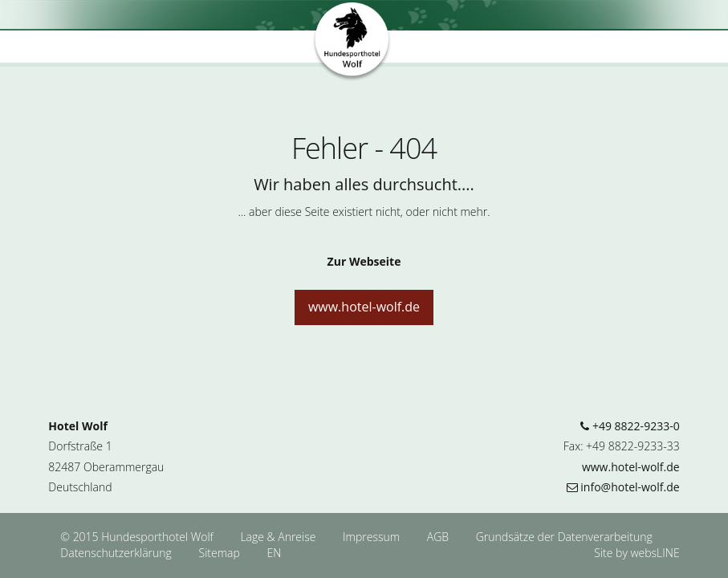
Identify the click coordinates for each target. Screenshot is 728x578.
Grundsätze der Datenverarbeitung (564, 537)
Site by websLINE (636, 553)
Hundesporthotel (352, 43)
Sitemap (220, 553)
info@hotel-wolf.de (623, 487)
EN (274, 553)
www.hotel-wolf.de (364, 307)
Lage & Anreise (279, 537)
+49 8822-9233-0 (630, 426)
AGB (439, 537)
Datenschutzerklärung (117, 553)
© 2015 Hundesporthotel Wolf (136, 537)
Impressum (373, 537)
